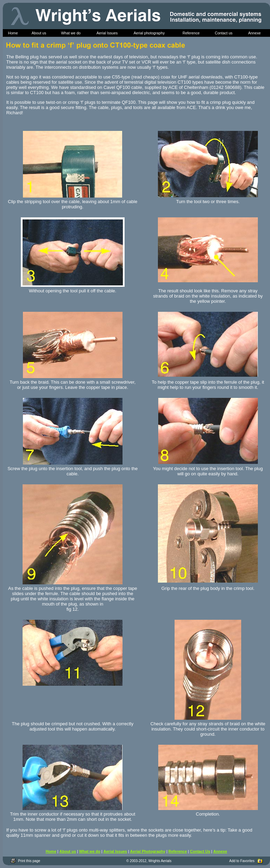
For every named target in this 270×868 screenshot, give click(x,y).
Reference (178, 851)
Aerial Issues (115, 851)
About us (68, 851)
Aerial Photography (148, 851)
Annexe (220, 851)
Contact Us (200, 851)
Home (51, 851)
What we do (90, 851)
